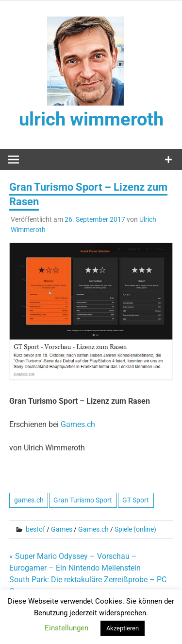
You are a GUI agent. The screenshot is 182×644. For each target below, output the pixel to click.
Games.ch (78, 424)
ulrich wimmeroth (91, 119)
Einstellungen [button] (66, 628)
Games (62, 529)
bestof (35, 529)
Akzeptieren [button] (123, 628)
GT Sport (136, 500)
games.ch (29, 500)
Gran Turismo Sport (83, 500)
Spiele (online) (135, 529)
